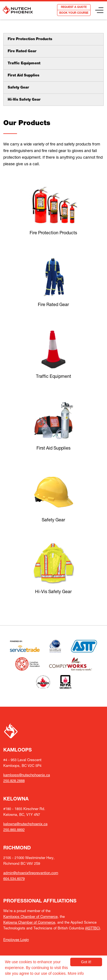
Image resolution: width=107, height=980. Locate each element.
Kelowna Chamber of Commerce (29, 922)
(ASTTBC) (92, 928)
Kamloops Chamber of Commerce (30, 917)
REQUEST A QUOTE (74, 7)
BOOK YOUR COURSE (74, 13)
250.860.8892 (14, 830)
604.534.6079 (14, 879)
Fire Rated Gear (22, 52)
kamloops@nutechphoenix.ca (27, 775)
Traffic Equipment (24, 64)
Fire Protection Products (30, 39)
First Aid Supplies (23, 76)
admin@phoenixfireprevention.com (31, 873)
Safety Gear (18, 88)
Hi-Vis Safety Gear (24, 100)
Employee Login (16, 940)
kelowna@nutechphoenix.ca (25, 824)
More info (76, 973)
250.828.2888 (14, 781)
